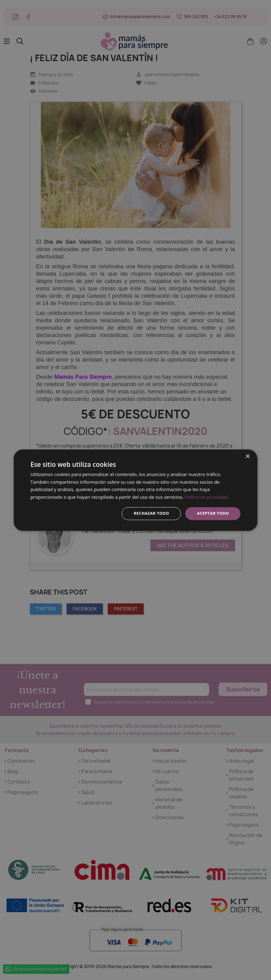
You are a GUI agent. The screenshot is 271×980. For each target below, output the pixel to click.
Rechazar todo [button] (148, 513)
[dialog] (135, 490)
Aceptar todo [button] (212, 513)
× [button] (248, 456)
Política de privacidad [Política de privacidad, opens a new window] (207, 497)
